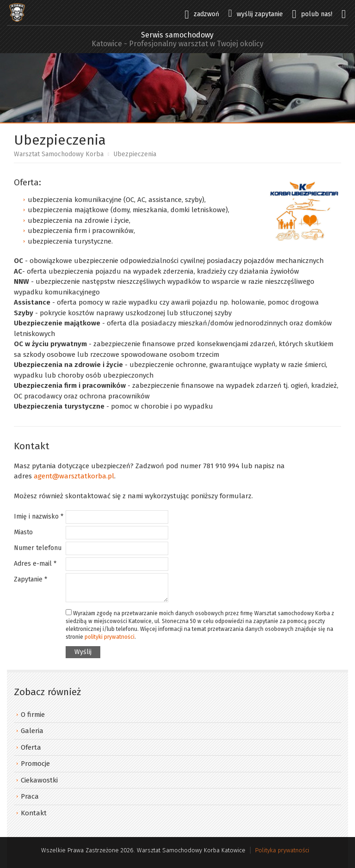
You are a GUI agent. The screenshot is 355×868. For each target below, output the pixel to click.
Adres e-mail (35, 564)
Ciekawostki (39, 780)
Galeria (32, 731)
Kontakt (34, 813)
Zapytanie (31, 579)
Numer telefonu (38, 548)
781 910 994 (221, 466)
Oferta (31, 747)
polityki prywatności (110, 637)
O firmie (33, 715)
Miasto (23, 532)
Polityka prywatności (282, 850)
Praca (30, 796)
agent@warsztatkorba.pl (74, 476)
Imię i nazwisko (39, 517)
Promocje (35, 764)
